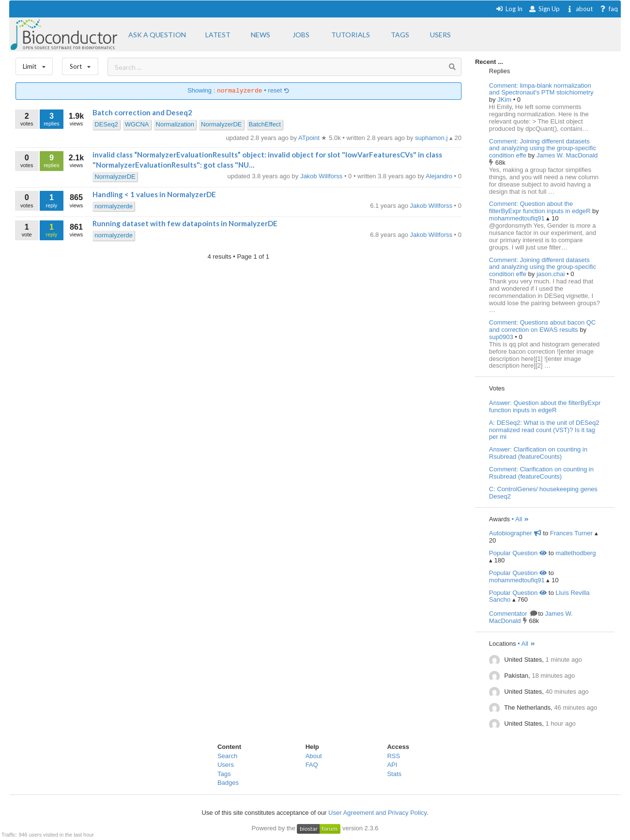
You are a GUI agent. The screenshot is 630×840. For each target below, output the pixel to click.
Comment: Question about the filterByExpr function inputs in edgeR (540, 207)
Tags (224, 774)
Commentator (513, 614)
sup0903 (502, 337)
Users (226, 765)
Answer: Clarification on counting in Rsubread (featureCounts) (538, 453)
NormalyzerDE (222, 124)
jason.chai (552, 274)
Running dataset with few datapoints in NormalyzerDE (185, 223)
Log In (509, 9)
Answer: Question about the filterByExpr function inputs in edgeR (545, 406)
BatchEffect (265, 124)
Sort (80, 64)
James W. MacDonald (567, 155)
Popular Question (518, 553)
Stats (394, 774)
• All (521, 519)
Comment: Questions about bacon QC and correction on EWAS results (542, 326)
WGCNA (137, 124)
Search (227, 756)
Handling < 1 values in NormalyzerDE (154, 194)
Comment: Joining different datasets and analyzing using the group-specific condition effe (543, 148)
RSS (393, 756)
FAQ (312, 765)
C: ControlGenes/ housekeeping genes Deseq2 (543, 493)
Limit (34, 64)
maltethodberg (576, 553)
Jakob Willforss (432, 206)
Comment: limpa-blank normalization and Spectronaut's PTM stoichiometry (541, 89)
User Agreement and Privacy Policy (377, 813)
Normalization (175, 124)
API (392, 765)
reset (278, 91)
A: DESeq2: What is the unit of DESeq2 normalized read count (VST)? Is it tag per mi (544, 430)
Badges (228, 783)
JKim (505, 100)
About (314, 756)
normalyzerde (114, 206)
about (579, 9)
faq (608, 9)
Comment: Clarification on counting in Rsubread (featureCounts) (541, 473)
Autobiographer (515, 533)
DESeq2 (106, 124)
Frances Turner (571, 533)
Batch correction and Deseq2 (142, 112)
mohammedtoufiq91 (518, 218)
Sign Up (544, 9)
